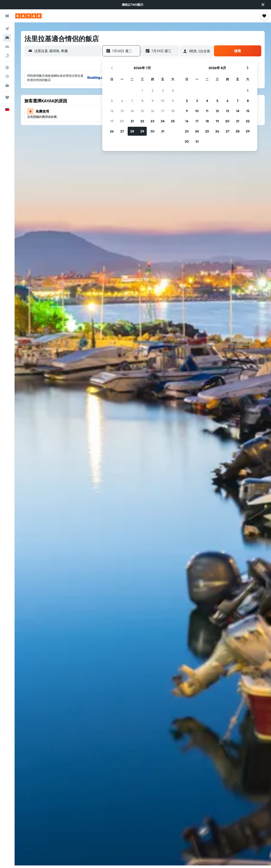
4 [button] (173, 91)
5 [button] (112, 101)
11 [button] (173, 101)
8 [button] (142, 101)
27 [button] (122, 131)
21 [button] (132, 121)
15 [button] (142, 111)
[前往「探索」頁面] (7, 68)
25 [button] (173, 121)
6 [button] (122, 101)
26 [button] (112, 131)
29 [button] (142, 131)
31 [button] (163, 131)
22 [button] (142, 121)
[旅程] (7, 98)
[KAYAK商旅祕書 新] (7, 85)
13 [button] (122, 111)
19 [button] (112, 121)
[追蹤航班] (7, 77)
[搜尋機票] (7, 29)
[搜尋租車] (7, 47)
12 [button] (112, 111)
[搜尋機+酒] (7, 56)
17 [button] (163, 111)
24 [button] (163, 121)
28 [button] (132, 131)
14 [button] (132, 111)
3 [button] (163, 91)
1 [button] (142, 91)
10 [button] (163, 101)
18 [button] (173, 111)
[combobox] (67, 51)
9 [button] (153, 101)
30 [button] (152, 131)
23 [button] (152, 121)
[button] (263, 5)
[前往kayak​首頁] (28, 16)
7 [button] (132, 101)
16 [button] (153, 111)
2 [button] (153, 91)
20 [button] (122, 121)
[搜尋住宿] (7, 38)
